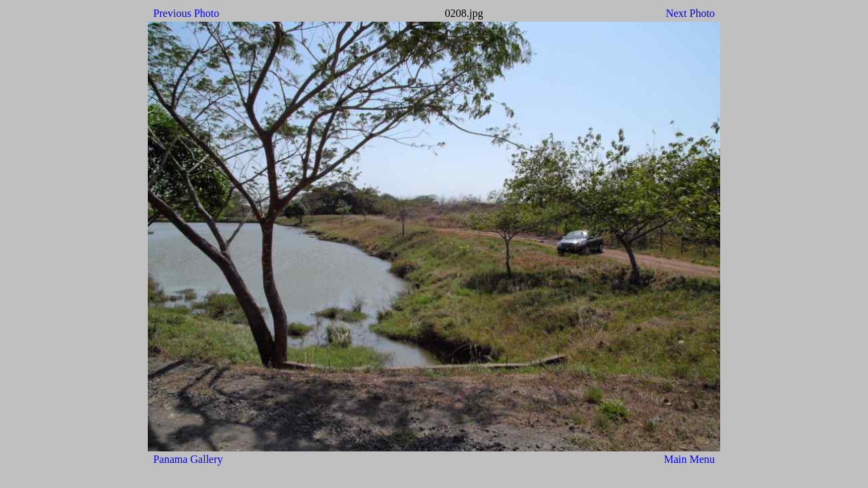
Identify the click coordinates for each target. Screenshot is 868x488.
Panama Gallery (188, 459)
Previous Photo (186, 13)
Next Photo (690, 13)
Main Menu (689, 459)
